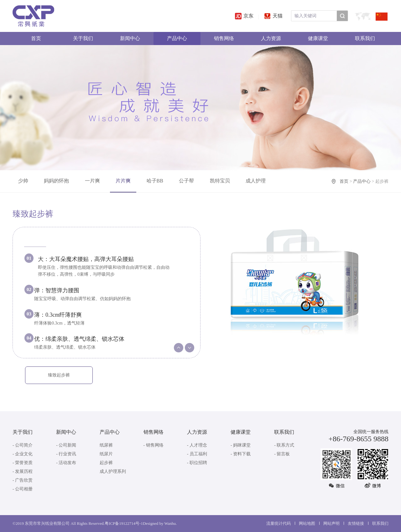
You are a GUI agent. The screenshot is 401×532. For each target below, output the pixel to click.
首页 (36, 38)
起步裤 (106, 463)
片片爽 (123, 181)
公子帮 (186, 181)
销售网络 (224, 38)
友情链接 (356, 523)
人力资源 (271, 38)
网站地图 (307, 523)
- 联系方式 (284, 445)
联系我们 (365, 38)
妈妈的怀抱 (56, 181)
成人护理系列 (113, 471)
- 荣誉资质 (23, 463)
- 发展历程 (23, 471)
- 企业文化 (23, 454)
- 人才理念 (197, 445)
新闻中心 (130, 38)
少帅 (23, 181)
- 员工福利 (197, 454)
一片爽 (92, 181)
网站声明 (331, 523)
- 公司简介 (23, 445)
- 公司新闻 (66, 445)
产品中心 (177, 38)
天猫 (273, 16)
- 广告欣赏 (23, 480)
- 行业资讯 (66, 454)
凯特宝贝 (220, 181)
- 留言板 (282, 454)
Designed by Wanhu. (160, 523)
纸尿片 (106, 454)
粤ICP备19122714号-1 (124, 523)
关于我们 (83, 38)
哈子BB (155, 181)
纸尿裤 (106, 445)
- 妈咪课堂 (241, 445)
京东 (244, 16)
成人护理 (256, 181)
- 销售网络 (154, 445)
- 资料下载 (241, 454)
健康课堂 (318, 38)
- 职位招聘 (197, 463)
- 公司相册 (23, 489)
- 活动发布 (66, 463)
